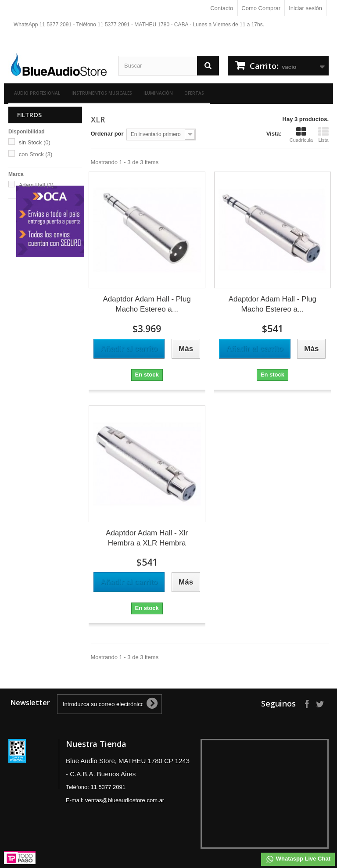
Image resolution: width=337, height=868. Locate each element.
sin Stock (35, 142)
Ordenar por (107, 134)
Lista (323, 135)
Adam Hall (36, 185)
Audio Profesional (37, 93)
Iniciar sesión (305, 8)
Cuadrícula (301, 135)
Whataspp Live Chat (298, 859)
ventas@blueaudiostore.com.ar (125, 800)
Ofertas (194, 93)
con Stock (36, 154)
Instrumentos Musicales (102, 93)
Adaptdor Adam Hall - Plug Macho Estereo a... (147, 304)
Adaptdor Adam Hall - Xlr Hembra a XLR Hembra (147, 538)
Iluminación (158, 93)
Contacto (222, 8)
